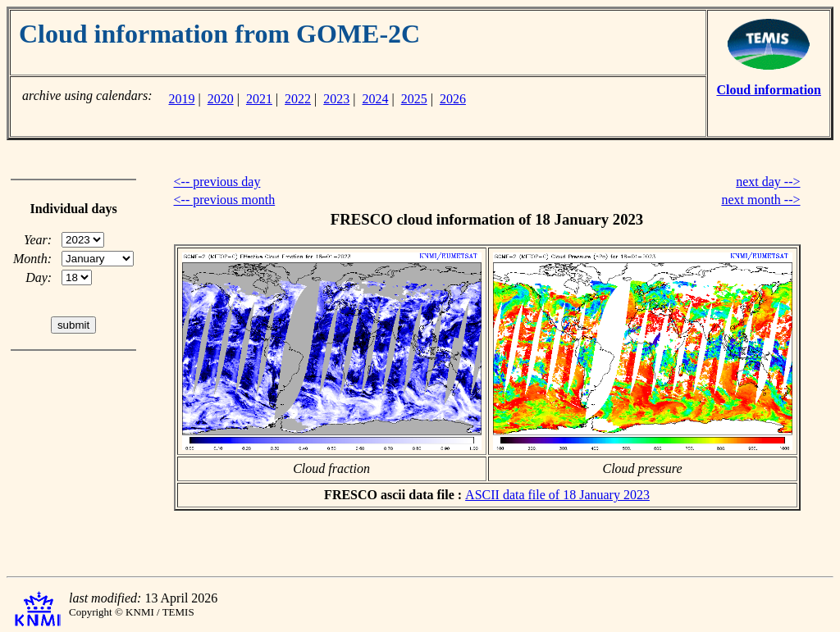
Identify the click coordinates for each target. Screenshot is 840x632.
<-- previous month (225, 200)
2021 (259, 99)
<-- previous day (217, 182)
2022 (298, 99)
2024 (376, 99)
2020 (221, 99)
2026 (453, 99)
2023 (336, 99)
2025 (414, 99)
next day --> (768, 182)
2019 (181, 99)
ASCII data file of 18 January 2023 (557, 495)
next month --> (760, 200)
